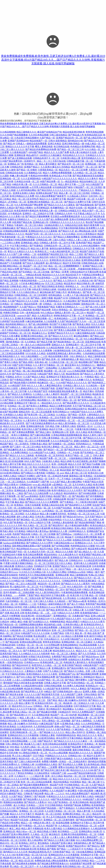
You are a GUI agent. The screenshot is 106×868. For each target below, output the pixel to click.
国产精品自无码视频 (22, 636)
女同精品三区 (7, 359)
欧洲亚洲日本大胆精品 (41, 788)
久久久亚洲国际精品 (31, 179)
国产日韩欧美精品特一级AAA (67, 692)
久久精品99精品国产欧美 (88, 808)
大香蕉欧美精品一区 (48, 170)
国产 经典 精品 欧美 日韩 (12, 613)
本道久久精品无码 (39, 257)
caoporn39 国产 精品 (27, 316)
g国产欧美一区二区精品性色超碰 (52, 476)
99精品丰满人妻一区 (22, 184)
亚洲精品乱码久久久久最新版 (43, 231)
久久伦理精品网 (52, 645)
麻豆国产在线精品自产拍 (49, 132)
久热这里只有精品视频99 (26, 138)
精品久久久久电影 (64, 552)
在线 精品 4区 (41, 362)
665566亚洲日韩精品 (10, 473)
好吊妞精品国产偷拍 (63, 187)
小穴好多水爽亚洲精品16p (31, 283)
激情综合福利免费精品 (60, 249)
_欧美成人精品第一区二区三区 (87, 508)
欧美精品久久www (46, 607)
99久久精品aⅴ (47, 313)
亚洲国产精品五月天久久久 (61, 333)
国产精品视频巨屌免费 (87, 674)
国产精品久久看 (43, 668)
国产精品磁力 (67, 648)
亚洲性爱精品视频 (90, 260)
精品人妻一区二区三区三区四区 (74, 193)
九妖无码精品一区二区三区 (19, 601)
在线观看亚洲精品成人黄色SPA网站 (64, 353)
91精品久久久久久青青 (68, 613)
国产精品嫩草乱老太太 (15, 450)
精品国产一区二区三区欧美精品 (76, 394)
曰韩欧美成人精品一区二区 (23, 286)
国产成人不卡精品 (76, 604)
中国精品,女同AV (14, 377)
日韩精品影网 (59, 499)
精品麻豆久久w (39, 333)
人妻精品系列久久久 (29, 388)
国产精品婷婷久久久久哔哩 (78, 505)
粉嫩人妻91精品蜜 (19, 176)
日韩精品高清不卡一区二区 (46, 158)
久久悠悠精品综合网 (43, 727)
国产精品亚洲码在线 (52, 598)
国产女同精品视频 (60, 546)
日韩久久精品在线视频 (84, 488)
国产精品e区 (22, 808)
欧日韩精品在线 (62, 146)
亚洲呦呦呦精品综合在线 (22, 627)
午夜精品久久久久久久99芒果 (14, 779)
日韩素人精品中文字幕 (55, 683)
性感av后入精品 (96, 575)
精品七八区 (59, 374)
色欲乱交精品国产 (21, 578)
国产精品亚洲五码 (63, 488)
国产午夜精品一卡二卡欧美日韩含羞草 (79, 502)
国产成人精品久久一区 (85, 552)
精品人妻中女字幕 (12, 464)
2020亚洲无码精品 (46, 738)
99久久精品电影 (24, 310)
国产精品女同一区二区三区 (71, 164)
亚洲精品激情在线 (35, 426)
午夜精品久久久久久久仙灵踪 (61, 796)
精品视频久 (6, 499)
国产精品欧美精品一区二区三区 (69, 342)
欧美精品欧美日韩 (27, 849)
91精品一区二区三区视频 (43, 534)
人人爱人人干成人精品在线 (76, 295)
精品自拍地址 (51, 555)
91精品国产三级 (58, 773)
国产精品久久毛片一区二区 (88, 578)
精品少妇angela (62, 718)
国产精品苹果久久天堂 (32, 692)
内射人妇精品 (30, 607)
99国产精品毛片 (45, 741)
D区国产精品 (37, 578)
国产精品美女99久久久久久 (90, 330)
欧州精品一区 (31, 164)
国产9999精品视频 (87, 493)
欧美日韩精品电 (81, 802)
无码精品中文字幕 (43, 566)
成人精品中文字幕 (43, 327)
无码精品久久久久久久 (84, 627)
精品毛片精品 (46, 549)
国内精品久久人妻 (58, 531)
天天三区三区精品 (54, 283)
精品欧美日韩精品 (33, 689)
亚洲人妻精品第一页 (13, 791)
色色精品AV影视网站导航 (83, 146)
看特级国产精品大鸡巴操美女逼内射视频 (23, 683)
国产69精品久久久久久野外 (39, 543)
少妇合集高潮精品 (84, 852)
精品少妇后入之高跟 (90, 359)
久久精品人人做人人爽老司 (46, 394)
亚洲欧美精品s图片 (44, 560)
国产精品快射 (94, 689)
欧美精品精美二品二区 (51, 662)
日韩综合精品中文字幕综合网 (84, 272)
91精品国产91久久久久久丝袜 (35, 633)
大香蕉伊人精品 (68, 426)
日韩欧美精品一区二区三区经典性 (31, 295)
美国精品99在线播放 (13, 802)
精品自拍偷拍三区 (88, 181)
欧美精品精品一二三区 (65, 318)
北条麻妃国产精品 (81, 616)
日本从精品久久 (52, 639)
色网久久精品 (10, 476)
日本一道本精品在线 (30, 313)
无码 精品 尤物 (52, 426)
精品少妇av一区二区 (26, 831)
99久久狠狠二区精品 (94, 668)
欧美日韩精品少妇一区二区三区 (78, 866)
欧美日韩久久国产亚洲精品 (35, 429)
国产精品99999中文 (21, 665)
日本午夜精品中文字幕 (85, 706)
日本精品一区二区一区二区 (30, 645)
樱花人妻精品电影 (44, 146)
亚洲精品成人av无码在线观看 (57, 750)
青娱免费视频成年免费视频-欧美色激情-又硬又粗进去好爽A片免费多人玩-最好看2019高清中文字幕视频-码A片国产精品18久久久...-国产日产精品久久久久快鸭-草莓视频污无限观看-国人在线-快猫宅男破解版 (53, 60)
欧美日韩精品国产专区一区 (13, 552)
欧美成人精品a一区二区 (24, 712)
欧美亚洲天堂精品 (9, 418)
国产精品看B (78, 496)
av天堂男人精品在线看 (41, 187)
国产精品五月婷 (73, 590)
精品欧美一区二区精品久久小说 (79, 703)
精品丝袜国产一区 (38, 141)
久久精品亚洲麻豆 (9, 759)
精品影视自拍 (72, 374)
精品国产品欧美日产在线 (92, 251)
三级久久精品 (59, 240)
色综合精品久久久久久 (73, 155)
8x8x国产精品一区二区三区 (51, 680)
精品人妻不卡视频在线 (32, 829)
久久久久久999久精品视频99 (86, 246)
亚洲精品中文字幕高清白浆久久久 (63, 377)
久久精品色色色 (25, 727)
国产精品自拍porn (90, 657)
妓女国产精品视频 (9, 412)
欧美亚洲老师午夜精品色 (26, 211)
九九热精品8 (22, 788)
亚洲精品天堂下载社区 (25, 403)
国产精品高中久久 (27, 767)
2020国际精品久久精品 (46, 764)
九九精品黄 (36, 858)
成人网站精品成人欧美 (86, 231)
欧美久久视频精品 (20, 435)
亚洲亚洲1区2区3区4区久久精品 (65, 260)
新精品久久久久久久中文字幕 (20, 146)
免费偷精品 (97, 458)
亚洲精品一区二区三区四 (31, 811)
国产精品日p (93, 846)
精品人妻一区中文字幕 (69, 397)
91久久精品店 (56, 493)
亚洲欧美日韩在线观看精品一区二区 (79, 834)
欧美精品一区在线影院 (94, 476)
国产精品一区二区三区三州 (70, 149)
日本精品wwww (32, 662)
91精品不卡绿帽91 (26, 476)
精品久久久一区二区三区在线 (90, 651)
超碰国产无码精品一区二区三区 (15, 333)
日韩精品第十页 (76, 298)
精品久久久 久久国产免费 (56, 152)
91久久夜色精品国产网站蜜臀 (29, 205)
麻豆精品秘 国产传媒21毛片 (53, 292)
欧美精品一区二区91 (55, 590)
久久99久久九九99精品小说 (32, 572)
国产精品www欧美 (78, 601)
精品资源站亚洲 (83, 566)
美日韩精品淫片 (54, 709)
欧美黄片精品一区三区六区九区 (32, 855)
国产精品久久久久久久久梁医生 (59, 205)
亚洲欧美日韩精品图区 (92, 237)
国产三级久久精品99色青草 (27, 761)
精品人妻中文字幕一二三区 (71, 184)
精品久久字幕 (27, 537)
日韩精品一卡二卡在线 (68, 453)
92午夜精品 (20, 531)
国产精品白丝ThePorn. (73, 517)
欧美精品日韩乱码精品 (62, 528)
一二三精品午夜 (36, 776)
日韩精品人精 (27, 764)
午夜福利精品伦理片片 (35, 397)
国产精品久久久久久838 (28, 228)
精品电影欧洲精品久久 (16, 324)
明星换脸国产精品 (46, 307)
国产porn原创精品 (29, 496)
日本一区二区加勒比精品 (20, 508)
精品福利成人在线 (53, 624)
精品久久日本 (75, 464)
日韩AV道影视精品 (57, 141)
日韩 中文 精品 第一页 (76, 633)
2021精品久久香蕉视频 (72, 636)
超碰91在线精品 (81, 441)
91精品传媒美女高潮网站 (36, 791)
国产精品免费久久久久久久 (76, 403)
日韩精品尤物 (44, 490)
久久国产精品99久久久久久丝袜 (23, 301)
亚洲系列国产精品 (9, 654)
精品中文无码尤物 (71, 263)
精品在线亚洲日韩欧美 (74, 132)
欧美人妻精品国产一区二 (92, 837)
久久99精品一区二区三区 (85, 173)
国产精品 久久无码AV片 (65, 281)
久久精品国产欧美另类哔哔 (56, 689)
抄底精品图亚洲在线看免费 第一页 (65, 391)
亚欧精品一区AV (85, 426)
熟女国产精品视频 (95, 222)
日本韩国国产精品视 (55, 846)
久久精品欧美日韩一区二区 (92, 278)
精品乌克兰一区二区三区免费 (73, 170)
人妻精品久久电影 (33, 671)
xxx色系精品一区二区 (52, 511)
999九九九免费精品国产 (83, 712)
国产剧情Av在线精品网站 (90, 400)
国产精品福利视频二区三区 (32, 700)
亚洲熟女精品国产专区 (47, 193)
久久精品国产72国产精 (38, 482)
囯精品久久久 (58, 345)
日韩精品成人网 (44, 240)
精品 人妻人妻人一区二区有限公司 (36, 718)
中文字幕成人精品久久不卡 (86, 214)
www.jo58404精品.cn (13, 590)
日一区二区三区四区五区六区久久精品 (54, 563)
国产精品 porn (97, 336)
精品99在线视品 (61, 782)
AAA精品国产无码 (17, 385)
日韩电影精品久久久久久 (64, 327)
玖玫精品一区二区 (16, 406)
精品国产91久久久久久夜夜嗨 (37, 351)
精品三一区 (26, 823)
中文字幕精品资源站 (15, 674)
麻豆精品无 (55, 834)
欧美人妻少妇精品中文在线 (83, 152)
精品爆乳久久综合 (97, 409)
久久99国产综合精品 (62, 508)
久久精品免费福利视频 (51, 866)
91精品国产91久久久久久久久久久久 (59, 179)
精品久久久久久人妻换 (14, 426)
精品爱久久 (92, 371)
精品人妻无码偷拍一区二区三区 (74, 423)
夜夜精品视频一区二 (43, 318)
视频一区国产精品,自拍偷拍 (28, 750)
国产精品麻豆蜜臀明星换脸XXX (53, 863)
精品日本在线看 (22, 330)
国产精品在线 (12, 642)
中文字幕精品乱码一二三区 (53, 587)
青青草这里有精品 (52, 642)
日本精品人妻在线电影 (63, 522)
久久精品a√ (62, 415)
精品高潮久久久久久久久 (81, 753)
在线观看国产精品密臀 (81, 863)
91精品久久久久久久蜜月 (92, 622)
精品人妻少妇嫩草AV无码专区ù (23, 724)
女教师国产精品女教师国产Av (66, 657)
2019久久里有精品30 (86, 234)
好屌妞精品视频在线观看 (15, 231)
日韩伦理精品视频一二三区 (23, 741)
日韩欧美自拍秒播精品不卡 (90, 511)
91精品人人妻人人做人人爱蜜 (81, 240)
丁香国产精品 (33, 595)
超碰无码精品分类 (57, 604)
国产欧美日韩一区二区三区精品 (39, 415)
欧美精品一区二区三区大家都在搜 (58, 697)
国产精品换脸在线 (85, 205)
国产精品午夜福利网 (40, 528)
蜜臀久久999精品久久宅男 (39, 499)
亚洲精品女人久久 (84, 543)
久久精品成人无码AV (77, 196)
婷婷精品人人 (72, 286)
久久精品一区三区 (39, 834)
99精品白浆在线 (34, 275)
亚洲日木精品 (54, 144)
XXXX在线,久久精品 (35, 353)
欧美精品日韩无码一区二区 (49, 703)
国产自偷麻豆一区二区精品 (62, 444)
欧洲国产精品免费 (42, 310)
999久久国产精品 (32, 461)
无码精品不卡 (87, 779)
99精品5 (48, 692)
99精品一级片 (93, 572)
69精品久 (19, 304)
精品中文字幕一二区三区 (62, 429)
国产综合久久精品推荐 (34, 263)
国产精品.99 (9, 144)
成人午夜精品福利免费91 (77, 525)
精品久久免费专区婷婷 (60, 406)
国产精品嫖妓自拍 (36, 348)
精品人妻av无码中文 (75, 732)
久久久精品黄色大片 (68, 555)
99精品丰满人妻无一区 (44, 823)
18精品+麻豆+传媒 (19, 622)
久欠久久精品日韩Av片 (28, 292)
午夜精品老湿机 (8, 645)
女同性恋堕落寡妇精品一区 (32, 817)
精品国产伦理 (56, 785)
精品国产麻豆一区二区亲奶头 (14, 444)
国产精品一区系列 (77, 415)
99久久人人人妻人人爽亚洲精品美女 (44, 385)
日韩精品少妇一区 (77, 756)
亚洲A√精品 (80, 528)
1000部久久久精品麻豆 (50, 155)
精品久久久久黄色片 (88, 179)
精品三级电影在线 (97, 356)
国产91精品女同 (79, 549)
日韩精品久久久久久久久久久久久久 (67, 222)
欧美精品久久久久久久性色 (87, 607)
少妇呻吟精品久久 (77, 531)
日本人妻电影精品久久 (51, 301)
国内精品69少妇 (75, 141)
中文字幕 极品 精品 (15, 502)
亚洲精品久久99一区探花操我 (65, 557)
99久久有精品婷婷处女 (23, 409)
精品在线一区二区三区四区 (13, 840)
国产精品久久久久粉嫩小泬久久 (76, 380)
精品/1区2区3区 (26, 861)
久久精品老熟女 (42, 773)
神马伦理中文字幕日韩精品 (69, 738)
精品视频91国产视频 (88, 362)
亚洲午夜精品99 (43, 630)
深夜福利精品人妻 (70, 359)
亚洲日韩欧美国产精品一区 (34, 479)
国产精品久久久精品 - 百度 (77, 671)
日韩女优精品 (90, 694)
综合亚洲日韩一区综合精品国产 (37, 616)
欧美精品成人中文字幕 (60, 176)
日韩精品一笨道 (41, 706)
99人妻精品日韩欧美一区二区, (33, 753)
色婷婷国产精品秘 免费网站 (77, 805)
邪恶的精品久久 (84, 444)
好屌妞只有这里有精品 (39, 657)
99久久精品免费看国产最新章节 (51, 196)
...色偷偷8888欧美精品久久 (89, 269)
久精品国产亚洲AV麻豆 (61, 843)
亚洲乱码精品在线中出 (76, 409)
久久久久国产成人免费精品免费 (53, 219)
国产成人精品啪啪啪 (38, 324)
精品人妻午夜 (84, 811)
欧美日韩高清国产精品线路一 (44, 808)
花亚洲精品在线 (93, 342)
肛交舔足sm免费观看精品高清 (65, 216)
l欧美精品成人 (75, 292)
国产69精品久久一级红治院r (19, 327)
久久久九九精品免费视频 (86, 759)
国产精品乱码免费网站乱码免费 (41, 149)
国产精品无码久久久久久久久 (59, 578)
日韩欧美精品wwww (31, 721)
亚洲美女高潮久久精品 (24, 193)
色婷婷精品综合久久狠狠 (83, 546)
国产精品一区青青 (60, 272)
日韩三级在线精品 (58, 135)
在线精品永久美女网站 (79, 659)
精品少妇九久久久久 (87, 735)
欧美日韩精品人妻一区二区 (83, 718)
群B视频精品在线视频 (11, 729)
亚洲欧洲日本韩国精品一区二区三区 (45, 202)
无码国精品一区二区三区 (33, 610)
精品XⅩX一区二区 (9, 843)
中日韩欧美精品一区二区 (76, 785)
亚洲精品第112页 (60, 432)
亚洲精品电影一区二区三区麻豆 (77, 642)
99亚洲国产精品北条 (22, 222)
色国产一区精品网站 (47, 368)
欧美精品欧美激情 (19, 657)
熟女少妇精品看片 (42, 467)
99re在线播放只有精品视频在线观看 (17, 240)
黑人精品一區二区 (9, 604)
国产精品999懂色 (75, 668)
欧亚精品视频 (63, 823)
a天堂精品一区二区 (17, 202)
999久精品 (52, 397)
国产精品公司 (23, 249)
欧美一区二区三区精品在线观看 (37, 782)
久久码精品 (30, 342)
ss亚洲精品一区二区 (62, 485)
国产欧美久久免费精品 (37, 406)
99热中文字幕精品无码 (60, 257)
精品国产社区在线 (19, 820)
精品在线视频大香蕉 (58, 356)
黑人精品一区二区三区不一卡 (24, 866)
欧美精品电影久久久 (10, 356)
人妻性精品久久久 (96, 415)
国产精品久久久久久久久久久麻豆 (70, 741)
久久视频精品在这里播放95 (76, 829)
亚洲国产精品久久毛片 (63, 566)
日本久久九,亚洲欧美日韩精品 (18, 318)
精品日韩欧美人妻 (85, 283)
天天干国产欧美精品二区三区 (87, 406)
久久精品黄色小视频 (87, 598)
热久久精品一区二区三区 (35, 525)
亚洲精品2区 (9, 831)
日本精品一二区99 (35, 805)
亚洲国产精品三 (32, 167)
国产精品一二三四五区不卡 (70, 849)
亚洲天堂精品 (46, 496)
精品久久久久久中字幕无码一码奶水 (27, 709)
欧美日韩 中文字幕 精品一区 (84, 595)
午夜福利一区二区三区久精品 (29, 225)
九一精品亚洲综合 (70, 181)
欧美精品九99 (43, 619)
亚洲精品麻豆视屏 (31, 770)
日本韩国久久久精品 (13, 415)
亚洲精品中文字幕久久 (81, 823)
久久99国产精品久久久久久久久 (71, 383)
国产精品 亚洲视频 (9, 281)
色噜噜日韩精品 (11, 313)
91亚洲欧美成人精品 (70, 724)
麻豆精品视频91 (81, 336)
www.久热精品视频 (76, 371)
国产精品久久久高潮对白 (20, 394)
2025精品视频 (7, 403)
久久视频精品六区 (33, 173)
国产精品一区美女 (40, 837)
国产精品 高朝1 (26, 362)
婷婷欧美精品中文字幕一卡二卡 (69, 316)
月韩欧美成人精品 (39, 444)
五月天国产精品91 (94, 517)
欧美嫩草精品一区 (59, 208)
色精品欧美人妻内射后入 (75, 662)
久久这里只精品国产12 (71, 639)
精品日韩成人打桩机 (47, 831)
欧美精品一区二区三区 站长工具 (84, 514)
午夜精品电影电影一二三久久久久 (36, 281)
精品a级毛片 (32, 155)
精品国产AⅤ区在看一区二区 (81, 199)
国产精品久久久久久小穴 (60, 336)
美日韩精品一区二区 (91, 397)
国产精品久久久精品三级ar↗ (34, 269)
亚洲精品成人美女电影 (25, 490)
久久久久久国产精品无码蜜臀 (53, 659)
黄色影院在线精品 (96, 776)
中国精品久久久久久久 (56, 756)
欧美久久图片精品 (53, 829)
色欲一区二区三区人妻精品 (64, 654)
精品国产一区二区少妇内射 (64, 715)
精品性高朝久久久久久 (64, 651)
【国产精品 (52, 700)
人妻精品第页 (65, 627)
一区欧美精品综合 (14, 662)
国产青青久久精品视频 (65, 330)
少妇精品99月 (64, 712)
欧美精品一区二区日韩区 (12, 514)
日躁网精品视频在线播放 (31, 624)
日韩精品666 (25, 485)
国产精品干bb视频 (91, 464)
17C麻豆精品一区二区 (82, 729)
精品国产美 (52, 826)
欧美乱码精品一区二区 (71, 339)
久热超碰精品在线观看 (94, 353)
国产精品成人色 (76, 135)
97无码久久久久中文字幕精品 (49, 409)
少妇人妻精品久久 (78, 356)
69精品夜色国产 (91, 665)
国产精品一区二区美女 (11, 420)
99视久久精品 (12, 260)
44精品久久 (6, 578)
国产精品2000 (78, 788)
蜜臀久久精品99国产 (92, 747)
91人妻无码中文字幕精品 (35, 420)
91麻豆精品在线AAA (64, 543)
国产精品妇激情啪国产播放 (88, 522)
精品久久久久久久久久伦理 (88, 648)
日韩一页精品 (19, 499)
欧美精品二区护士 (28, 843)
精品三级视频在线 (79, 575)
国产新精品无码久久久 (30, 511)
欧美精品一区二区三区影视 (62, 269)
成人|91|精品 (19, 805)
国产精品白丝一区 (9, 624)
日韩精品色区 (16, 167)
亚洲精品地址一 (11, 718)
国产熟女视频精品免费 (44, 677)
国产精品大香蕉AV (9, 485)
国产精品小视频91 (24, 208)
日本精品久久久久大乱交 (87, 388)
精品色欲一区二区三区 (75, 776)
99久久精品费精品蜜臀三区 (89, 840)
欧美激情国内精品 (89, 613)
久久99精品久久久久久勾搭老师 (34, 654)
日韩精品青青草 (70, 581)
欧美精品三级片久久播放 (24, 738)
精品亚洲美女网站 (97, 549)
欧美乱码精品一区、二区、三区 (41, 613)
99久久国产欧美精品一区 (15, 522)
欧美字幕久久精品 (85, 796)
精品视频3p (68, 709)
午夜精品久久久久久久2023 (39, 237)
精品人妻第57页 (26, 703)
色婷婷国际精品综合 (66, 735)
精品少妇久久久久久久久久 (66, 779)
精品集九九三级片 (33, 744)
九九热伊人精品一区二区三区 (35, 747)
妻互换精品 (43, 843)
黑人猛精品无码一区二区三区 (24, 587)
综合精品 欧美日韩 (67, 289)
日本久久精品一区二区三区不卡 (25, 438)
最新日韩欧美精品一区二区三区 (88, 750)
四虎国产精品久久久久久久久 (34, 260)
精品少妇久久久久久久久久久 (36, 464)
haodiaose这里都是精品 (14, 543)
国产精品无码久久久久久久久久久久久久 (57, 190)
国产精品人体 (61, 560)
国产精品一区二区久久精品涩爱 (21, 584)
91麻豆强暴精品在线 (85, 333)
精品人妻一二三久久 (54, 794)
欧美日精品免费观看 (33, 555)
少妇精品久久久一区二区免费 (87, 534)
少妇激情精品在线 (62, 351)
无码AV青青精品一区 (62, 310)
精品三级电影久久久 (26, 132)
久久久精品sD (32, 514)
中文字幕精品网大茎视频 (87, 467)
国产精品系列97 (56, 525)
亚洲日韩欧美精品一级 (73, 144)
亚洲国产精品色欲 (69, 278)
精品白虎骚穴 (73, 622)
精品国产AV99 (61, 298)
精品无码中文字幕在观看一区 (55, 595)
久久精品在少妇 (85, 281)
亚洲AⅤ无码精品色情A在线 (83, 219)
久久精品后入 (65, 826)
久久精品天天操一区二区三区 (63, 362)
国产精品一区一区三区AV (87, 630)
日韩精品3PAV (76, 560)
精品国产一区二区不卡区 (35, 266)
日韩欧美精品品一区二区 (85, 826)
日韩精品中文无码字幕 (23, 668)
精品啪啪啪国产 (11, 307)
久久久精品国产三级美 (71, 694)
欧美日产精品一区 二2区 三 (79, 455)
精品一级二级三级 (91, 782)
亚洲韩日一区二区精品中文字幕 (38, 214)
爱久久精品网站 (35, 840)
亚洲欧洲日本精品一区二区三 (77, 814)
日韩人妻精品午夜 (14, 744)
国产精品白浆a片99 (12, 557)
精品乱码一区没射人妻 (27, 648)
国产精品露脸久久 (92, 490)
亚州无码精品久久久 (91, 158)
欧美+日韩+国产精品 (34, 590)
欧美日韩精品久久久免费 (22, 196)
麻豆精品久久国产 (30, 458)
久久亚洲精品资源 (41, 715)
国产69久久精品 (24, 677)
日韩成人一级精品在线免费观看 (31, 144)
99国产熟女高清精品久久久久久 (66, 799)
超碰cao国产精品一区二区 (67, 727)
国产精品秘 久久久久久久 (52, 732)
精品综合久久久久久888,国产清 (86, 770)
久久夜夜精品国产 (19, 152)
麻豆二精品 (15, 829)
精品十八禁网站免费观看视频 (57, 173)
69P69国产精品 (36, 152)
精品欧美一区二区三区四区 (48, 814)
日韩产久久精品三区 (53, 671)
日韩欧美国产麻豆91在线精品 (58, 759)
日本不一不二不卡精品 (59, 479)
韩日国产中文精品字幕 (60, 324)
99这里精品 (75, 782)
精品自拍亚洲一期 (33, 304)
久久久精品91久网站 (56, 572)
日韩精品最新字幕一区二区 (80, 161)
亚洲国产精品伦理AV (76, 846)
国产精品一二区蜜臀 (47, 767)
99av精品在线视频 (88, 645)
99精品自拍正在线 (74, 225)
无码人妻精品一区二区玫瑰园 (56, 721)
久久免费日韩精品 (19, 453)
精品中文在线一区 (78, 208)
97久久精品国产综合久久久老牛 (66, 619)
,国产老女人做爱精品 (82, 721)
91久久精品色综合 (92, 619)
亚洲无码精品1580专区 (11, 607)
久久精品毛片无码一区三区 (41, 552)
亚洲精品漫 (20, 155)
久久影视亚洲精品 (12, 619)
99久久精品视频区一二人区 (34, 356)
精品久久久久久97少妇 (42, 330)
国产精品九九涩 (66, 231)
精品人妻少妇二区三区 (76, 473)
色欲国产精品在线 (21, 534)
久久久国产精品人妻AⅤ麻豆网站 (66, 482)
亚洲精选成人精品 (30, 243)
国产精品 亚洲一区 (51, 359)
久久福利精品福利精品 (19, 257)
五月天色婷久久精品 (82, 485)
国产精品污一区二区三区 (32, 846)
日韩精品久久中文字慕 (84, 249)
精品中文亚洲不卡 (96, 756)
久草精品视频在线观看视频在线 (67, 435)
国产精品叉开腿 (44, 342)
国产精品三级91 (43, 432)
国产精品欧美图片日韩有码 (23, 383)
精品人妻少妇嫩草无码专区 (53, 514)
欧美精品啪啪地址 (69, 645)
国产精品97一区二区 (53, 450)
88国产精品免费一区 (50, 181)
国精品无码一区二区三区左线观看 (35, 412)
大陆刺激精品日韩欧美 (80, 458)
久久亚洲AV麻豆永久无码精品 (55, 167)
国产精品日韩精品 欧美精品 (51, 286)
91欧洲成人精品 (33, 697)
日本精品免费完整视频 (86, 537)
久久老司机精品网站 (26, 190)
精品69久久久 (12, 846)
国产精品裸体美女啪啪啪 (24, 863)
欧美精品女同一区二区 (21, 467)
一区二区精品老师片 (77, 761)
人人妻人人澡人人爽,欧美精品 (65, 837)
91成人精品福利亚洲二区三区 (64, 251)
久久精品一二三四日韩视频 (88, 709)
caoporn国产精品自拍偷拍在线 (82, 773)
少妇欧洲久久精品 (51, 461)
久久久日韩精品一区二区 (45, 184)
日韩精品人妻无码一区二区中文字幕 (57, 243)
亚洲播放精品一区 (62, 616)
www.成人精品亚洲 (42, 485)
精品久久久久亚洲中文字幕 (53, 199)
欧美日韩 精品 (23, 837)
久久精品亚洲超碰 (55, 348)
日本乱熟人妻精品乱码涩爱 (48, 517)
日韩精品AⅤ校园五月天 (70, 211)
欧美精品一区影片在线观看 (27, 505)
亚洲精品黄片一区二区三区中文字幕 (84, 345)
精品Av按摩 (13, 269)
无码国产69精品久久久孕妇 (89, 697)
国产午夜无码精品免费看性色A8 (42, 423)
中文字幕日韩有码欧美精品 (72, 228)
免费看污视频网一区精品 (54, 761)
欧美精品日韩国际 (71, 304)
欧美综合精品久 (98, 525)
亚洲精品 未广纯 (16, 164)
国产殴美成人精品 (81, 324)
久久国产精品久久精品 (34, 377)
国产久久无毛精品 (87, 654)
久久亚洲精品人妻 (9, 339)
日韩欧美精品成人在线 (92, 263)
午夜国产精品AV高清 (93, 482)
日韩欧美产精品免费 (34, 794)
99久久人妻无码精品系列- (48, 592)
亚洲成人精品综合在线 (53, 505)
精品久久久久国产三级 (11, 254)
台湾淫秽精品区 (42, 208)
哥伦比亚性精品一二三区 (47, 278)
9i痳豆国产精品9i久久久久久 (80, 858)
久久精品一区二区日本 (54, 858)
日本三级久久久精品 (81, 351)
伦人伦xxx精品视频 (58, 753)
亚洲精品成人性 (41, 222)
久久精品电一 (93, 385)
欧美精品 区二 (42, 251)
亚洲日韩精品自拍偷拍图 (16, 187)
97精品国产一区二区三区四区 (88, 187)
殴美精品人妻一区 (48, 211)
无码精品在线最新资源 (89, 327)
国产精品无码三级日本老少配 (55, 770)
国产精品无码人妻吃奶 (86, 767)
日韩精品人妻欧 (35, 450)
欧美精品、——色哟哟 (14, 595)
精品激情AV (70, 511)
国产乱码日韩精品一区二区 (80, 683)
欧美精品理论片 (76, 744)
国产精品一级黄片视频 (42, 298)
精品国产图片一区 (62, 496)
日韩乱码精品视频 (53, 686)
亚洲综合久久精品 (24, 566)
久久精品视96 (70, 301)
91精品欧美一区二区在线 (22, 630)
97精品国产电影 (47, 388)
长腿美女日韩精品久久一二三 (22, 219)
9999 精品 (14, 747)
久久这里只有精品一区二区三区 (60, 811)
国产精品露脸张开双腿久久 (69, 677)
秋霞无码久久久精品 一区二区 (46, 665)
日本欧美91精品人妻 (70, 158)
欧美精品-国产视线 (46, 849)
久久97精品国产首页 (37, 391)
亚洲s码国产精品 (84, 243)
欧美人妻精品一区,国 (22, 488)
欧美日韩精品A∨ (61, 412)
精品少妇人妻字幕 (39, 249)
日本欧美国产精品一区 (64, 852)
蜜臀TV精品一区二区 (66, 400)
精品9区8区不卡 (73, 275)
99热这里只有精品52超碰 (44, 289)
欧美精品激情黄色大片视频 (29, 540)
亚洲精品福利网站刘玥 (30, 339)
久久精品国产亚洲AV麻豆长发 (15, 528)
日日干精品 (38, 756)
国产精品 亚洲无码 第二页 (59, 610)
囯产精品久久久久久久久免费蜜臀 (42, 502)
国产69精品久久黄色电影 (33, 473)
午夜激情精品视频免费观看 (75, 592)
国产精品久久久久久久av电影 (57, 540)
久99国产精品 (57, 633)
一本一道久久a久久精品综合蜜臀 (35, 345)
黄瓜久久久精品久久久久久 (21, 251)
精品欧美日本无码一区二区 (16, 858)
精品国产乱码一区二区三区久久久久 (43, 234)
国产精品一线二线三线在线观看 (27, 371)
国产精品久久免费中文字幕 (77, 202)
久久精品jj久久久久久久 (12, 671)
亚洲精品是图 (62, 575)
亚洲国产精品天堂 (65, 388)
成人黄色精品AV (54, 263)
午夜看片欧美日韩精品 (86, 429)
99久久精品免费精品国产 (78, 794)
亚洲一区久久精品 (78, 432)
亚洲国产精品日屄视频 (88, 318)
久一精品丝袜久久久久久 (49, 403)
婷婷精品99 (89, 677)
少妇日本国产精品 (62, 788)
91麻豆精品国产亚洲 (49, 724)
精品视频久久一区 (46, 400)
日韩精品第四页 (95, 528)
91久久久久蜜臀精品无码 (22, 560)
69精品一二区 (30, 254)
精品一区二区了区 (34, 639)
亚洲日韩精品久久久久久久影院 (42, 674)
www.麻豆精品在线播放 (61, 706)
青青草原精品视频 (95, 132)
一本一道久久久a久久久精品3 (86, 569)
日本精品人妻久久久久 (74, 385)
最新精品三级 (76, 476)
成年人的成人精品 (25, 517)
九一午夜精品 (87, 377)
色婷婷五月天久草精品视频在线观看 (37, 575)
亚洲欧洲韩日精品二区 (11, 266)
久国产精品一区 (47, 138)
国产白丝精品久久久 (39, 622)
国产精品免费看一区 (43, 488)
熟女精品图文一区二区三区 (47, 636)
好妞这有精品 (55, 520)
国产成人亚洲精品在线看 (20, 158)
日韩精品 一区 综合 (52, 304)
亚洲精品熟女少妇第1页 (90, 831)
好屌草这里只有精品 (79, 861)
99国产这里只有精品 (22, 365)
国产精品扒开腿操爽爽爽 (37, 216)
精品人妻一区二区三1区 (22, 470)
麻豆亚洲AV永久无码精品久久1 (80, 365)
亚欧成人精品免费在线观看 (36, 557)
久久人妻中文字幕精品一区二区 (48, 365)
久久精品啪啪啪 (8, 132)
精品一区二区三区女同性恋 (25, 199)
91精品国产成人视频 (31, 569)
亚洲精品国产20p (67, 674)
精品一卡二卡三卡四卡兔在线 (51, 161)
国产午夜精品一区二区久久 (32, 826)
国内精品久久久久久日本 (15, 852)
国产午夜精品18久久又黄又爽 (37, 651)
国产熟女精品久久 (27, 368)
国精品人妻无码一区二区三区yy (70, 313)
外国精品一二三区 (27, 604)
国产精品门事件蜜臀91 (76, 680)
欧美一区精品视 (59, 464)
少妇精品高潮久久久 (54, 225)
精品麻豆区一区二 (46, 383)
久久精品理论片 (45, 316)
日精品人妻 (78, 610)
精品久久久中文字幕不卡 (22, 814)
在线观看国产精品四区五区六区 (53, 254)
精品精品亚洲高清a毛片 (40, 852)
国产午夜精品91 (67, 808)
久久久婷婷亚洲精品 (91, 724)
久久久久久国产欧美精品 (58, 729)
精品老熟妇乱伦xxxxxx (27, 549)
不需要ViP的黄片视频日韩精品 (18, 563)
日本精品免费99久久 (10, 764)
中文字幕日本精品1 (19, 246)
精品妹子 (69, 537)
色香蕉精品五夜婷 (76, 817)
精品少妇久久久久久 (29, 418)
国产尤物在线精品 (76, 418)
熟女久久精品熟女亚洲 (63, 467)
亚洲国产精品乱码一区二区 (69, 138)
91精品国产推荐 (45, 374)
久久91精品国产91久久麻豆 (43, 453)
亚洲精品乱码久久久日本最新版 (23, 735)
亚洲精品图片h (59, 668)
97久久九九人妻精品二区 (75, 520)
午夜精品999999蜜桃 (38, 176)
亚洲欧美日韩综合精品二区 (34, 336)
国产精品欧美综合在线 (88, 301)
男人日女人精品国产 (22, 756)
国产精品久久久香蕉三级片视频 (59, 840)
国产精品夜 (40, 796)
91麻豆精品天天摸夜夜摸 (93, 727)
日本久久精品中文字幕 (39, 522)
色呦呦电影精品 (57, 622)
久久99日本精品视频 (39, 135)
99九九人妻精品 (79, 689)
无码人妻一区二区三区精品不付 (80, 348)
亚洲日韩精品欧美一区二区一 (24, 732)
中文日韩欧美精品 (54, 805)
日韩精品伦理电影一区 (41, 779)
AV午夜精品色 (15, 214)
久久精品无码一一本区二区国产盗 (75, 368)
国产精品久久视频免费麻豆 (67, 237)
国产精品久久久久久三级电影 (20, 455)
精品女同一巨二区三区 (19, 298)
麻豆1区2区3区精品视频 (12, 461)
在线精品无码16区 (81, 540)
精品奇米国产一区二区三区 (84, 167)
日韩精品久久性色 (63, 214)
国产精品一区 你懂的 (27, 170)
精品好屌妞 (65, 470)
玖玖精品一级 (28, 619)
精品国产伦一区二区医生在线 (26, 598)
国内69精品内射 (81, 310)
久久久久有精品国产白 (62, 441)
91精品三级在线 (26, 278)
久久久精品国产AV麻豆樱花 (63, 791)
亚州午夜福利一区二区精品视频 (19, 592)
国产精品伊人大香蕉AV (35, 802)
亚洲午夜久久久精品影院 (86, 563)
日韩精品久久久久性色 (49, 380)
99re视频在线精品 (49, 228)
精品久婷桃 (66, 461)
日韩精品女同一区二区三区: (57, 246)
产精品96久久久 (86, 190)
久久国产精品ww (28, 307)
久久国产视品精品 (29, 659)
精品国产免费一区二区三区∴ (54, 458)
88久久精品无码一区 (77, 587)
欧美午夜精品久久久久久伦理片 (67, 490)
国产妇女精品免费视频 (46, 627)
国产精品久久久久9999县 (24, 374)
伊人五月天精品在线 (56, 817)
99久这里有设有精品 (87, 289)
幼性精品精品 (55, 295)
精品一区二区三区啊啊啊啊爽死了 (65, 266)
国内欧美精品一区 (15, 342)
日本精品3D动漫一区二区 (27, 181)
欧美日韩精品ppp (65, 607)
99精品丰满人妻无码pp (37, 531)
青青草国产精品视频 (96, 604)
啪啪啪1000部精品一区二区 (62, 420)
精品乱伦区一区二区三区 (31, 759)
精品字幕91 (89, 391)
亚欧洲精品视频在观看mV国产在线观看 (31, 546)
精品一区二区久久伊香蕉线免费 (34, 441)
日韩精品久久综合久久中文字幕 (15, 289)
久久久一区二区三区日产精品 (56, 569)
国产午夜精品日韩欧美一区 (23, 380)
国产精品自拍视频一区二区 (89, 820)
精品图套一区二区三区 (55, 371)
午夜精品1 (42, 604)
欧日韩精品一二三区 (68, 831)
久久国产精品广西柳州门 (21, 796)
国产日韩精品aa (64, 534)
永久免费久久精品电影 (74, 686)
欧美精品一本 (91, 744)
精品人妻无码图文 (48, 164)
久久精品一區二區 (42, 508)
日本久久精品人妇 (9, 767)
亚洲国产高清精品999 (18, 141)
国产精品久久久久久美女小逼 (86, 470)
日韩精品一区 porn (55, 473)
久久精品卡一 (21, 776)
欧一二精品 (18, 493)
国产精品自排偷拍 (51, 339)
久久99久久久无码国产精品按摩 (65, 747)
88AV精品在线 (10, 278)
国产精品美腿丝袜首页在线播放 (88, 176)
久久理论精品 (69, 598)
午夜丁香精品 (7, 225)
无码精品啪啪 (97, 441)
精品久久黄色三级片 (93, 435)
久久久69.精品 (68, 234)
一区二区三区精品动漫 (87, 420)
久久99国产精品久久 (95, 610)
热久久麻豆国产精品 (49, 648)
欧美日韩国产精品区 (72, 665)
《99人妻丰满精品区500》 (92, 286)
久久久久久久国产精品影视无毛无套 (42, 694)
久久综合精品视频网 (13, 689)
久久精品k (98, 642)
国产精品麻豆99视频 (47, 712)
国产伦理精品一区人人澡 (47, 470)
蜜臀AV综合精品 (66, 767)
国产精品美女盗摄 (14, 694)
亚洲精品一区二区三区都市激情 (59, 820)
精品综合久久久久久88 (53, 275)
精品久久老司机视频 (10, 479)
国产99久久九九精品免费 (36, 493)
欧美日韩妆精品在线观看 (55, 744)
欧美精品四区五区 (93, 135)
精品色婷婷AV (71, 493)
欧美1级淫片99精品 (93, 636)
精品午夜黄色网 (91, 225)
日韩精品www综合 (76, 572)
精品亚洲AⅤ (70, 283)
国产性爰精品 (36, 246)
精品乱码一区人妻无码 (49, 584)
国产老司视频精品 (94, 496)
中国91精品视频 (85, 791)
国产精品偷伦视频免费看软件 (34, 785)
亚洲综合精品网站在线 (31, 642)
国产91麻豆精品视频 (40, 435)
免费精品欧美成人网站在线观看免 (51, 861)
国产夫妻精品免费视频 (23, 432)
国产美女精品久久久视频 (70, 764)
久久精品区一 (61, 601)
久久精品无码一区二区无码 (27, 359)
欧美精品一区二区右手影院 (53, 418)
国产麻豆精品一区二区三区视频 (32, 520)
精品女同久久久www (22, 706)
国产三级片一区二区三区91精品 (25, 447)
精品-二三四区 (76, 254)
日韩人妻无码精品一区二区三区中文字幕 (62, 438)
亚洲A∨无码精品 (62, 549)
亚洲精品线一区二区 (10, 179)
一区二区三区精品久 (16, 482)
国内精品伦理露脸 (97, 761)
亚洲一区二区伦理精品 (63, 630)
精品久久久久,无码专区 (34, 729)
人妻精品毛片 (36, 820)
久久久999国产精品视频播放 (14, 135)
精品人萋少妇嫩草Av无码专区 (73, 700)
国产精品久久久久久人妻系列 (76, 584)
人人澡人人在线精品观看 (24, 680)
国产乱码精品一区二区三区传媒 (34, 272)
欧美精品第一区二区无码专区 (50, 455)
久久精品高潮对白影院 (32, 686)
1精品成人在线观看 (95, 418)
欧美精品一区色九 (96, 601)
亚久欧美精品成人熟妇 (95, 764)
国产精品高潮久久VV (20, 715)
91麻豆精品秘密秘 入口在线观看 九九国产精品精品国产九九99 (56, 321)
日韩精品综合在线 (14, 173)
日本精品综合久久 (9, 700)
